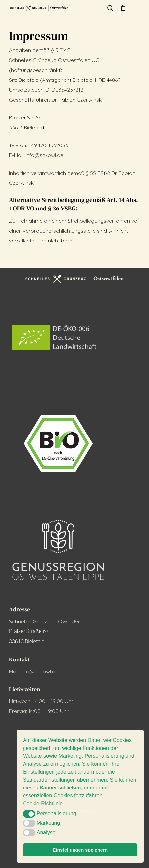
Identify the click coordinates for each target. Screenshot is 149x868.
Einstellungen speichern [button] (80, 850)
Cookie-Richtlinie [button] (43, 804)
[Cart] (123, 8)
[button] (136, 8)
